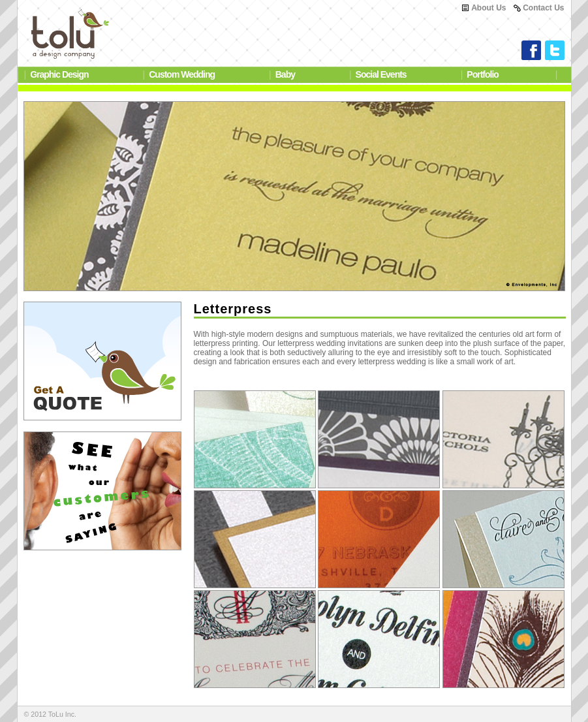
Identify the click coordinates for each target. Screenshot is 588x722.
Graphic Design (59, 74)
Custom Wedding (182, 74)
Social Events (381, 74)
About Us (488, 8)
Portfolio (483, 74)
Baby (285, 74)
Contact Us (543, 8)
